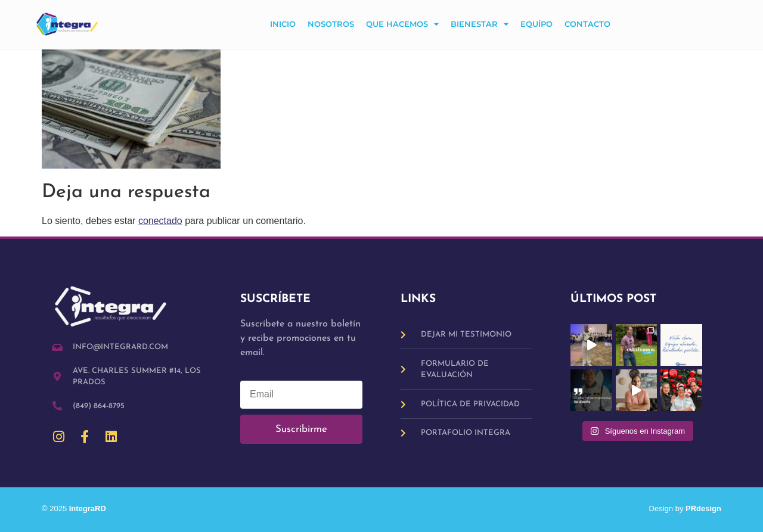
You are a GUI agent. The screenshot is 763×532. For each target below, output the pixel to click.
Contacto (587, 24)
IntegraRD (92, 508)
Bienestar (480, 25)
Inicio (283, 24)
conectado (160, 221)
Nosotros (331, 24)
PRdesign (703, 508)
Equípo (536, 24)
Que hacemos (402, 25)
